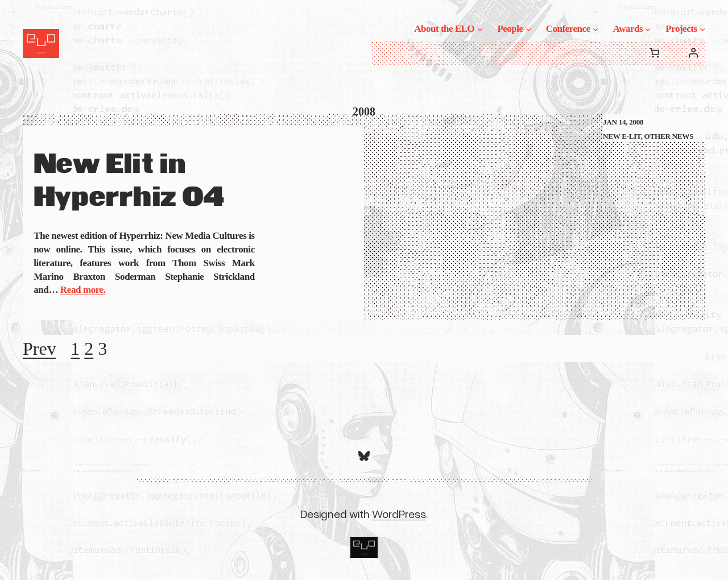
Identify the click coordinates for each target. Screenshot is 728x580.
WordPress (399, 513)
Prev (40, 349)
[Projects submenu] (702, 29)
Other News (669, 136)
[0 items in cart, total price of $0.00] (654, 53)
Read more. (83, 290)
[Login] (694, 53)
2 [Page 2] (89, 349)
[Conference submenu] (595, 29)
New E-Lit (622, 136)
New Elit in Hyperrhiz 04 (129, 181)
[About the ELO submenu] (480, 29)
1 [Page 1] (75, 349)
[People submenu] (528, 29)
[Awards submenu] (648, 29)
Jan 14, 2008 (623, 122)
